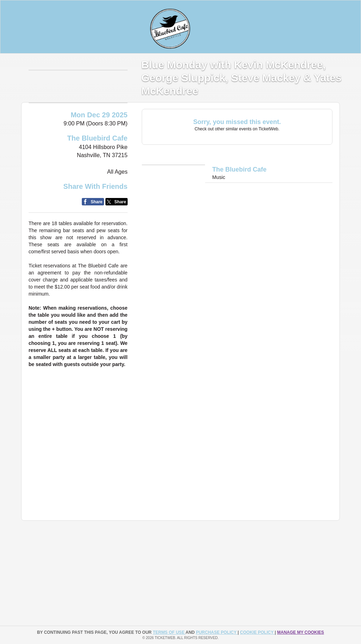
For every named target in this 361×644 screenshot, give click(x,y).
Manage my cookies (301, 632)
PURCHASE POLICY (217, 632)
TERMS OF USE (169, 632)
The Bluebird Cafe (97, 171)
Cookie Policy (257, 632)
